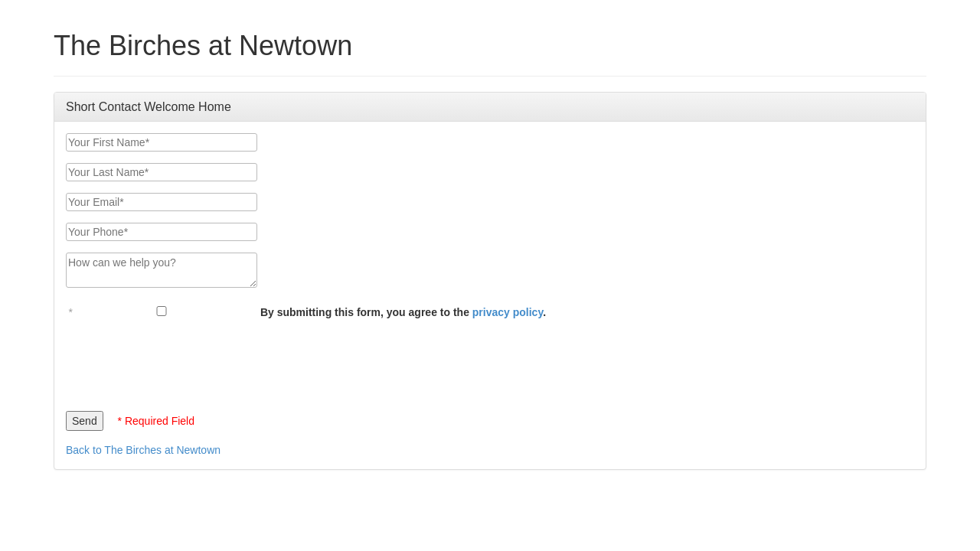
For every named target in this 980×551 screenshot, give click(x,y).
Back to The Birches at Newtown (143, 450)
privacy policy (508, 312)
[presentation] (182, 361)
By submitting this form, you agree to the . (403, 312)
